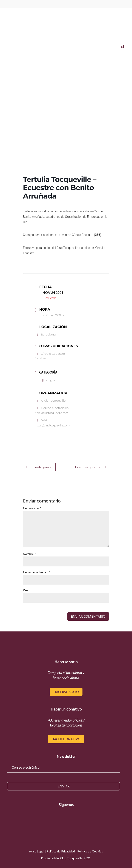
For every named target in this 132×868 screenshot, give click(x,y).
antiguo (49, 380)
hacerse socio (66, 692)
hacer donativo (66, 739)
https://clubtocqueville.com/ (53, 425)
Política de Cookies (90, 851)
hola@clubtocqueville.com (51, 413)
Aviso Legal (37, 851)
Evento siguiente (91, 467)
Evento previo (39, 467)
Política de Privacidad (61, 851)
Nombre (30, 554)
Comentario (32, 508)
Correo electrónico (37, 572)
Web (26, 590)
